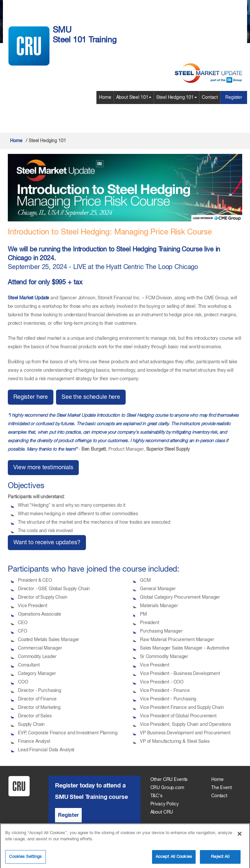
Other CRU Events (169, 780)
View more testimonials (43, 468)
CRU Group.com (167, 788)
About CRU (162, 812)
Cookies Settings (25, 859)
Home (105, 97)
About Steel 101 (134, 97)
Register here (31, 397)
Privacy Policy (165, 804)
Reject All (220, 859)
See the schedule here (91, 397)
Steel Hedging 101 (177, 97)
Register (234, 97)
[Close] (240, 836)
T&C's (156, 796)
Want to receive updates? (47, 543)
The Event (222, 788)
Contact (210, 97)
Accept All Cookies (174, 859)
